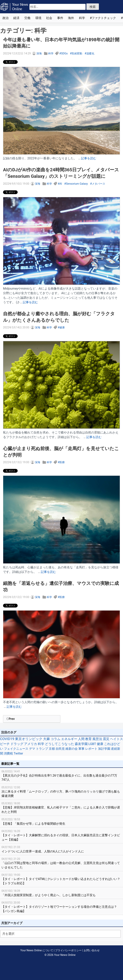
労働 (27, 18)
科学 (82, 18)
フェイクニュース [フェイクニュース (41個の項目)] (16, 749)
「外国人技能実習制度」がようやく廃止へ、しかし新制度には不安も (61, 893)
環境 (38, 18)
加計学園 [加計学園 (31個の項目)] (104, 749)
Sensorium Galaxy (77, 184)
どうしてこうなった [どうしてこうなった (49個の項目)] (60, 744)
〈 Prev (10, 719)
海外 (71, 18)
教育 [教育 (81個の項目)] (88, 739)
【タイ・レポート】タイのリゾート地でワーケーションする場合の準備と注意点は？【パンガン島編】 (61, 907)
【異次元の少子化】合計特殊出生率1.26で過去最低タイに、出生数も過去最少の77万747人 (61, 776)
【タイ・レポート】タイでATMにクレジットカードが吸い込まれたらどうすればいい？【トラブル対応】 (61, 879)
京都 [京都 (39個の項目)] (52, 749)
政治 (6, 18)
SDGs (64, 54)
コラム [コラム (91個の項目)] (56, 739)
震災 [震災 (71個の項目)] (106, 739)
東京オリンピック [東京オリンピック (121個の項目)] (29, 739)
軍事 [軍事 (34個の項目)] (81, 749)
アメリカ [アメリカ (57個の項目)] (31, 744)
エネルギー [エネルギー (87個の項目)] (69, 739)
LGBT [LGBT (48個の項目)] (92, 744)
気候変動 (77, 54)
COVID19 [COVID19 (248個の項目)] (7, 739)
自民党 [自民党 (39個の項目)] (60, 749)
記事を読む (89, 158)
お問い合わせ (92, 950)
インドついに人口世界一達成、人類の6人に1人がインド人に (61, 849)
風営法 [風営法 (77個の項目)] (97, 739)
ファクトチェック (104, 18)
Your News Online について (37, 950)
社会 (49, 18)
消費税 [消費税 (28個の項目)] (8, 753)
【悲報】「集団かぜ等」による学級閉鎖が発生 (61, 821)
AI (61, 184)
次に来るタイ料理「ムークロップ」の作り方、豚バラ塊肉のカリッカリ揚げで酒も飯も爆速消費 (61, 791)
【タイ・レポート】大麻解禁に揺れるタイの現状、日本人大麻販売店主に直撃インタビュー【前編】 (61, 835)
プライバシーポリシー (68, 950)
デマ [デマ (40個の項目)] (32, 749)
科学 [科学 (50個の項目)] (41, 744)
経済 (16, 18)
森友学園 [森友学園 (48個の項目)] (81, 744)
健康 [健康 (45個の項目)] (100, 744)
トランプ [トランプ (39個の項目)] (42, 749)
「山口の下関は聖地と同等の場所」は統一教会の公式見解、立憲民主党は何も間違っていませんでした (61, 863)
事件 (60, 18)
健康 (62, 328)
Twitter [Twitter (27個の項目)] (18, 753)
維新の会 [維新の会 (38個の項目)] (72, 749)
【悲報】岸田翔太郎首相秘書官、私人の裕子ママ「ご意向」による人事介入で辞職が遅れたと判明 (61, 807)
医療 (62, 462)
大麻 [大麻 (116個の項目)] (47, 739)
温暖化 (90, 54)
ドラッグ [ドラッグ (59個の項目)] (17, 744)
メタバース (99, 184)
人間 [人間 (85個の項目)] (81, 739)
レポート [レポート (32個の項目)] (91, 749)
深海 (39, 54)
